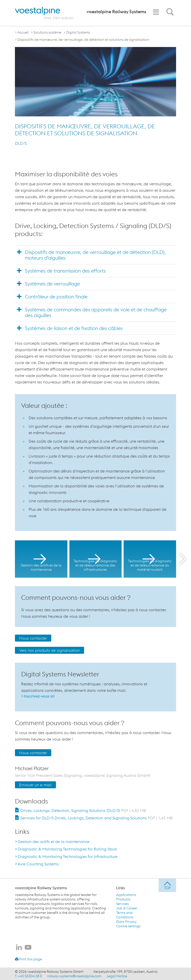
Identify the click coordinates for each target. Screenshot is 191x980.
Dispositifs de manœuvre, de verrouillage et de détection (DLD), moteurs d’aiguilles (95, 255)
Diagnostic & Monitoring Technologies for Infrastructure (68, 856)
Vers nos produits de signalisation (49, 650)
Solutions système (47, 32)
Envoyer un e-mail (35, 785)
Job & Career (127, 908)
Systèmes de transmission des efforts (65, 271)
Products (123, 899)
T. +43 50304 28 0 (28, 976)
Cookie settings (128, 926)
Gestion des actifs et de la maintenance (53, 841)
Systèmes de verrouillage (52, 284)
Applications (126, 895)
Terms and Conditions (125, 915)
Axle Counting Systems (38, 864)
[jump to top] (167, 885)
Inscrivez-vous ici (39, 696)
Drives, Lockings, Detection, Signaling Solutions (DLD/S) (83, 810)
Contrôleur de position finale (56, 297)
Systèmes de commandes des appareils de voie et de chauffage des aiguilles (96, 312)
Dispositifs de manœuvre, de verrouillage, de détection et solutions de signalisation (83, 40)
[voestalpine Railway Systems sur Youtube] (28, 948)
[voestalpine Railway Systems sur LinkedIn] (19, 948)
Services (122, 904)
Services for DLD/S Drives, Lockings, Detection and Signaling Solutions (96, 818)
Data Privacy (126, 922)
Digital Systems (78, 32)
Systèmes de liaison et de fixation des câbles (74, 328)
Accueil (23, 32)
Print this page (28, 959)
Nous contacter (33, 638)
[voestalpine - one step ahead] (44, 13)
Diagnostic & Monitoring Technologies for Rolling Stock (67, 849)
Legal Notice (117, 976)
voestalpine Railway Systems (41, 888)
